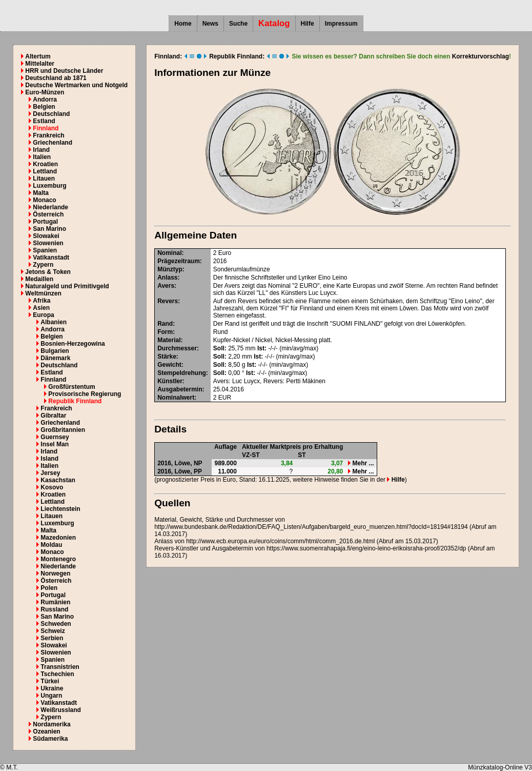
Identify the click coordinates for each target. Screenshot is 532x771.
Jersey (50, 473)
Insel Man (55, 444)
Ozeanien (46, 732)
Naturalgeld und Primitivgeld (67, 286)
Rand (165, 324)
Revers (168, 301)
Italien (42, 157)
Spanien (45, 250)
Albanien (54, 322)
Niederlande (50, 207)
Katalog (274, 23)
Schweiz (53, 631)
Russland (54, 609)
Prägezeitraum (179, 261)
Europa (43, 315)
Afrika (42, 301)
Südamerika (50, 739)
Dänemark (55, 358)
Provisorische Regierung (85, 394)
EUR (225, 398)
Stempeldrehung (182, 373)
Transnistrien (60, 667)
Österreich (48, 214)
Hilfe (308, 24)
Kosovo (52, 487)
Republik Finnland (75, 401)
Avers (166, 286)
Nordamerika (52, 724)
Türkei (50, 681)
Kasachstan (58, 480)
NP (198, 463)
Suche (238, 24)
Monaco (44, 200)
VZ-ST (251, 455)
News (210, 24)
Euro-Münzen (45, 92)
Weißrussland (60, 710)
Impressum (341, 24)
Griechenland (53, 143)
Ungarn (51, 696)
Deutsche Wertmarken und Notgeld (76, 85)
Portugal (45, 222)
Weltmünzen (43, 293)
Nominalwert (176, 398)
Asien (41, 308)
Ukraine (52, 688)
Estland (44, 121)
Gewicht (169, 365)
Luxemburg (49, 186)
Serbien (52, 638)
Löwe (183, 463)
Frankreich (48, 135)
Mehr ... (361, 463)
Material (169, 340)
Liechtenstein (60, 509)
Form (165, 332)
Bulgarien (55, 351)
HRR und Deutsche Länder (64, 71)
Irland (41, 150)
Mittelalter (40, 64)
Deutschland (51, 114)
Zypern (43, 265)
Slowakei (46, 236)
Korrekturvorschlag (480, 56)
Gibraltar (53, 416)
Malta (41, 193)
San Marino (49, 229)
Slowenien (48, 243)
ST (302, 455)
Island (49, 459)
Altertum (38, 56)
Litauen (44, 179)
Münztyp (170, 269)
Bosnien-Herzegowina (73, 344)
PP (198, 471)
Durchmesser (177, 348)
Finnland (46, 128)
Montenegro (58, 559)
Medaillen (39, 279)
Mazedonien (58, 538)
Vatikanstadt (51, 258)
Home (183, 24)
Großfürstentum (71, 387)
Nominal (169, 253)
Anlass (167, 278)
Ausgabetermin (180, 389)
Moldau (51, 545)
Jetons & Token (48, 272)
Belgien (44, 107)
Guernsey (55, 437)
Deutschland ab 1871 (56, 78)
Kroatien (45, 164)
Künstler (170, 381)
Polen (49, 588)
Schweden (56, 624)
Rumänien (55, 602)
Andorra (45, 100)
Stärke (167, 357)
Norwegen (55, 574)
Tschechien (57, 674)
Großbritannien (63, 430)
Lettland (45, 171)
